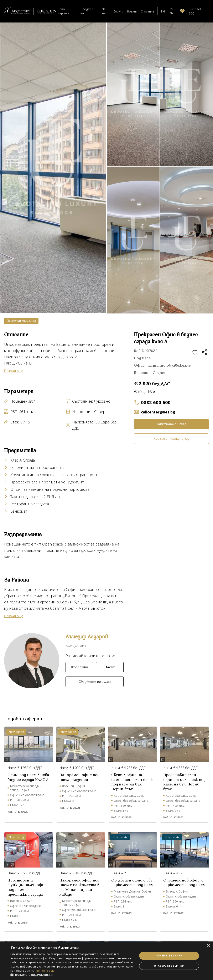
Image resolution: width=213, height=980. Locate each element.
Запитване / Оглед (171, 424)
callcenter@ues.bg (158, 412)
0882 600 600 (156, 402)
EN (163, 11)
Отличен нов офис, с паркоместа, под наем (184, 883)
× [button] (208, 946)
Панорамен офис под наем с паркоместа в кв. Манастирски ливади (79, 887)
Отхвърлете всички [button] (169, 966)
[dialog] (106, 961)
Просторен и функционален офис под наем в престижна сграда (27, 887)
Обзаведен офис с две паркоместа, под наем (132, 883)
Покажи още (14, 371)
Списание (147, 11)
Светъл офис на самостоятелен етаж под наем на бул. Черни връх (132, 782)
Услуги (119, 11)
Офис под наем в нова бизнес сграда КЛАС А (28, 777)
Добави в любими (195, 353)
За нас (105, 11)
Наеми (110, 667)
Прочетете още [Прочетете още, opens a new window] (45, 971)
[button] (72, 975)
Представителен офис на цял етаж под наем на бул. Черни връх (184, 782)
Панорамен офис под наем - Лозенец (79, 777)
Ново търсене (63, 11)
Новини (132, 11)
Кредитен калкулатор (171, 438)
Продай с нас (87, 11)
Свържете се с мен (95, 682)
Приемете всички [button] (169, 956)
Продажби (79, 667)
